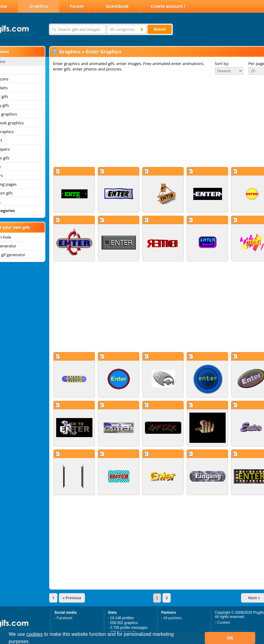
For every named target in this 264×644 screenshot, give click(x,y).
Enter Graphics (104, 52)
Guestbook (118, 6)
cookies (34, 634)
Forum (77, 6)
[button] (32, 642)
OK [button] (230, 638)
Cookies (223, 623)
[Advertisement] (151, 121)
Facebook (64, 618)
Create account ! (168, 6)
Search (159, 29)
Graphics (39, 6)
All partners (173, 618)
